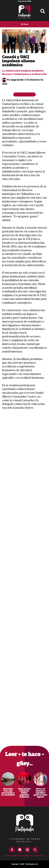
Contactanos (21, 856)
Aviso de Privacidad (36, 856)
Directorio (10, 856)
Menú (26, 24)
